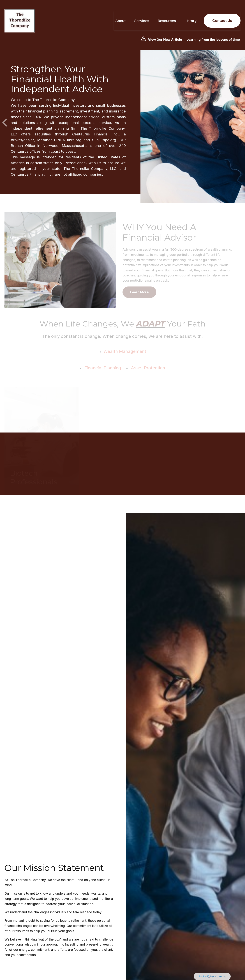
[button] (120, 15)
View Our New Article (165, 34)
